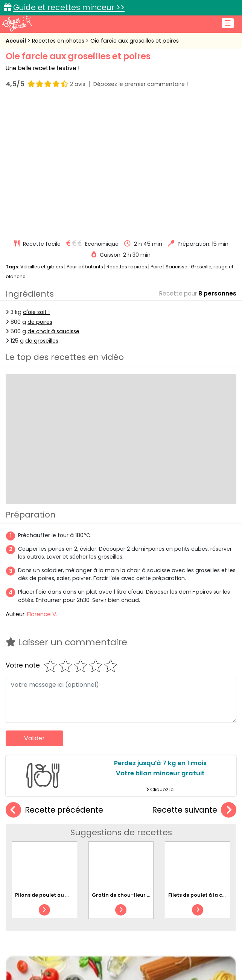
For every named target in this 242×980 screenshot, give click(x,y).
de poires (40, 191)
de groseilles (42, 210)
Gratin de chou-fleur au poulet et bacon (144, 764)
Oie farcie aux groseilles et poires (135, 41)
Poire (156, 136)
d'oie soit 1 (36, 181)
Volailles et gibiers (42, 136)
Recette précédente (54, 679)
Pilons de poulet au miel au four (56, 764)
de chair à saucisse (53, 200)
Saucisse (177, 136)
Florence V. (42, 483)
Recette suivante (194, 679)
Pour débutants (85, 136)
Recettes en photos (59, 41)
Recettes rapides (127, 136)
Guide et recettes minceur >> (69, 7)
